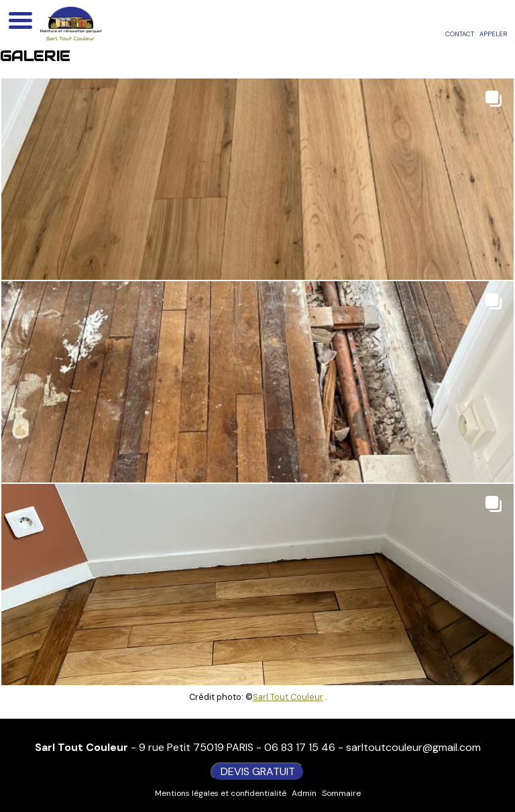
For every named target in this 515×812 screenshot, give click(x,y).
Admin (304, 793)
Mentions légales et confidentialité (221, 793)
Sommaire (341, 793)
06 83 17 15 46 (300, 747)
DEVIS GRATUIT (258, 771)
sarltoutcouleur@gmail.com (413, 747)
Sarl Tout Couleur (288, 697)
